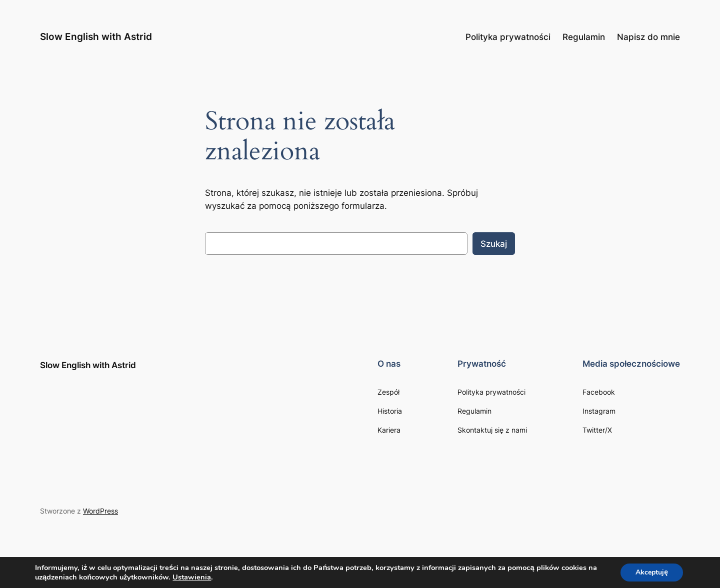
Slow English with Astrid (96, 36)
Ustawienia (192, 577)
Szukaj (494, 244)
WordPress (100, 511)
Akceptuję (652, 572)
